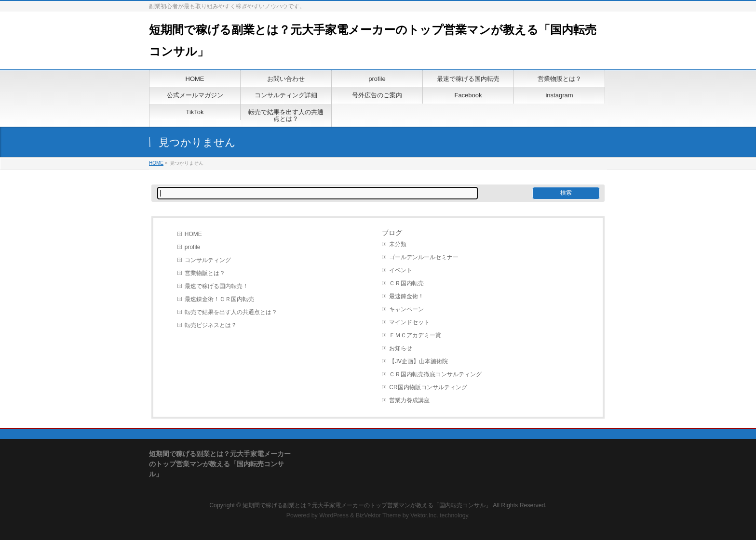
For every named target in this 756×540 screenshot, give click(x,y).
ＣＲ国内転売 (406, 283)
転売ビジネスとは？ (211, 325)
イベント (401, 270)
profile (193, 247)
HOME (156, 163)
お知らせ (401, 348)
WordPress (334, 515)
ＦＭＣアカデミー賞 (415, 335)
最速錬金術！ (406, 296)
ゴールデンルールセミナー (424, 257)
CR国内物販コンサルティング (428, 387)
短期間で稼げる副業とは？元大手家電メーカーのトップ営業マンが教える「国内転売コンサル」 (367, 505)
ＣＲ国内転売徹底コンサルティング (435, 374)
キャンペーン (406, 309)
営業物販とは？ (205, 273)
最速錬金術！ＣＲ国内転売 (219, 299)
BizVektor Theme (378, 515)
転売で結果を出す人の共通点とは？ (231, 312)
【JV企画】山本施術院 (418, 361)
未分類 (398, 244)
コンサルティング (208, 260)
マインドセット (409, 322)
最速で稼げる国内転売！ (216, 286)
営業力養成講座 (409, 400)
